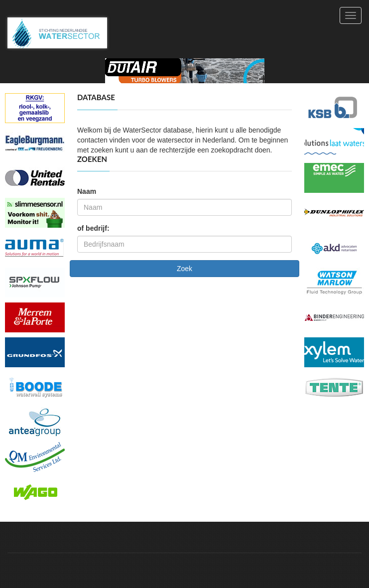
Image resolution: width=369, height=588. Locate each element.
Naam (87, 191)
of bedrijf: (93, 228)
